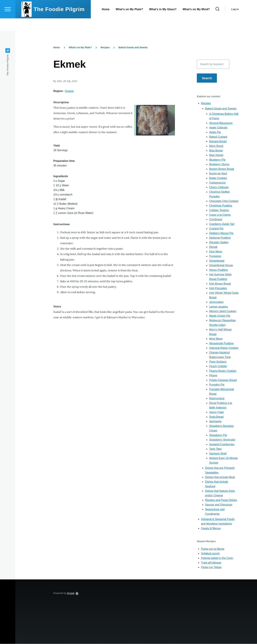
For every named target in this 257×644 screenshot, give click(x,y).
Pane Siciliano (218, 362)
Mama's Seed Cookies (223, 311)
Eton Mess (216, 252)
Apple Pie (215, 132)
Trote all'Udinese (211, 563)
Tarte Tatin (215, 449)
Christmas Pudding (221, 206)
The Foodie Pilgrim (59, 21)
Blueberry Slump (219, 164)
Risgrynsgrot (217, 399)
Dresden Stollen (219, 243)
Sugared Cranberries (222, 444)
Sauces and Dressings (219, 505)
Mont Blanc (216, 339)
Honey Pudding (218, 270)
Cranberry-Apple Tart (222, 224)
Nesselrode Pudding (221, 344)
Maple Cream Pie (220, 316)
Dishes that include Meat (220, 477)
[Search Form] (217, 21)
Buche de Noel (218, 174)
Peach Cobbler (218, 366)
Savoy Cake (216, 412)
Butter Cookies (218, 178)
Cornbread (216, 220)
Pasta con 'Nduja (211, 567)
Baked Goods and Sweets (133, 48)
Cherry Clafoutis (219, 187)
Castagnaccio (217, 183)
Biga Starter (216, 155)
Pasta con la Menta (213, 549)
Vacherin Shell (218, 454)
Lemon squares (218, 307)
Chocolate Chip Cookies (224, 201)
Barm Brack (216, 146)
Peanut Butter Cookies (223, 371)
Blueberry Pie (217, 160)
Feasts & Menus (211, 528)
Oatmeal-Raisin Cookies (224, 348)
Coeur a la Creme (220, 215)
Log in (235, 21)
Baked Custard (218, 137)
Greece (69, 91)
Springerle (215, 422)
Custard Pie (216, 229)
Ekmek (213, 247)
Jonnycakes (216, 302)
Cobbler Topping (219, 210)
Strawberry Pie (218, 435)
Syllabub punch (210, 554)
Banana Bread (218, 142)
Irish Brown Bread (220, 284)
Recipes (105, 48)
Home (57, 48)
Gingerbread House (221, 265)
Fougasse (215, 256)
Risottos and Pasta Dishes (221, 500)
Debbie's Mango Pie (221, 233)
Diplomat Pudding (220, 238)
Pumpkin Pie (217, 385)
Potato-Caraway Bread (223, 380)
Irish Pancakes (218, 288)
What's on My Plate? (80, 48)
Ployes (213, 376)
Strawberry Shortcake (222, 440)
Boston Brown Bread (222, 169)
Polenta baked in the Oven (217, 558)
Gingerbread (217, 261)
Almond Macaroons (221, 123)
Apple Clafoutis (218, 128)
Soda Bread (216, 417)
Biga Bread (216, 151)
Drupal (71, 593)
